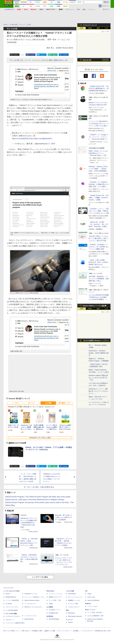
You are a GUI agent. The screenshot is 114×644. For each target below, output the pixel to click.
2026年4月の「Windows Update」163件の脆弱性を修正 (99, 353)
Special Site (87, 60)
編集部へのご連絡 (50, 631)
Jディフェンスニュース (75, 597)
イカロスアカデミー (74, 607)
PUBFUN (88, 604)
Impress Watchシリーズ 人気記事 (95, 306)
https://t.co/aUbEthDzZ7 (21, 139)
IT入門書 (48, 403)
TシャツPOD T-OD (55, 600)
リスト (22, 55)
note (54, 55)
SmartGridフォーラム (31, 594)
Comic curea (91, 597)
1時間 (81, 28)
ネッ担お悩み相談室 (12, 610)
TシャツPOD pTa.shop (95, 612)
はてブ (43, 55)
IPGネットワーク (90, 610)
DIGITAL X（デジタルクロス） (34, 607)
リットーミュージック (55, 594)
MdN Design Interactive (75, 616)
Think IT (8, 594)
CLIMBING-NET (54, 613)
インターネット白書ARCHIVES (15, 623)
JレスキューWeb (73, 604)
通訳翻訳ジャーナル (74, 600)
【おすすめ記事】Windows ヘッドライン (96, 341)
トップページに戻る (40, 577)
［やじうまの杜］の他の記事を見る (40, 487)
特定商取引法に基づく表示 (103, 631)
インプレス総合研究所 (12, 600)
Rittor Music (50, 591)
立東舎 (51, 604)
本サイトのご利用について (11, 631)
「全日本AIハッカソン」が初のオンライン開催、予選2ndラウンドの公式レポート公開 (99, 211)
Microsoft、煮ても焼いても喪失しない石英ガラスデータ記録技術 (64, 517)
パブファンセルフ (93, 606)
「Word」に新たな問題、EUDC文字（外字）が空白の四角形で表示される (99, 262)
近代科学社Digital (54, 619)
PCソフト (32, 403)
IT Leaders (9, 604)
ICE (86, 591)
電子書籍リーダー (65, 403)
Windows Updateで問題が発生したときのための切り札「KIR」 (98, 378)
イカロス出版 (70, 591)
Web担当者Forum (11, 597)
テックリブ (69, 620)
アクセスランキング (90, 25)
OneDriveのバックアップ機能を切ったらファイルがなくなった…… (99, 391)
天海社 (89, 594)
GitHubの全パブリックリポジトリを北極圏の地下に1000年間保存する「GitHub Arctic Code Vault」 (29, 523)
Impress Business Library (32, 600)
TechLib (70, 622)
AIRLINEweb (72, 594)
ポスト (16, 55)
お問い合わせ (25, 631)
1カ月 (106, 28)
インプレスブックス (30, 616)
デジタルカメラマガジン (13, 616)
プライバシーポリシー (64, 631)
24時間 (90, 28)
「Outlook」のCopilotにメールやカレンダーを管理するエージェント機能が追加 (99, 247)
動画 (84, 9)
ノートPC (15, 403)
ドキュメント (70, 9)
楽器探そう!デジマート (56, 597)
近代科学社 (50, 616)
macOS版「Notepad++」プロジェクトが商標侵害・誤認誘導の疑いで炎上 (99, 279)
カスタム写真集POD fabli (95, 616)
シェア (32, 55)
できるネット (10, 620)
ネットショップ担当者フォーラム (34, 597)
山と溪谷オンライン (55, 610)
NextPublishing (29, 619)
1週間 (98, 28)
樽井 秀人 (50, 48)
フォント (91, 9)
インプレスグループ (87, 631)
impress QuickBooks (93, 600)
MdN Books (72, 613)
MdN (67, 610)
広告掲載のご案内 (37, 631)
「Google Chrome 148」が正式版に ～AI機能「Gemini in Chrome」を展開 (99, 198)
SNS (78, 9)
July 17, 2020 (50, 144)
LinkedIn (65, 55)
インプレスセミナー (30, 604)
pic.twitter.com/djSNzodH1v (41, 139)
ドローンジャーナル (12, 607)
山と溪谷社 (50, 607)
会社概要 (76, 631)
